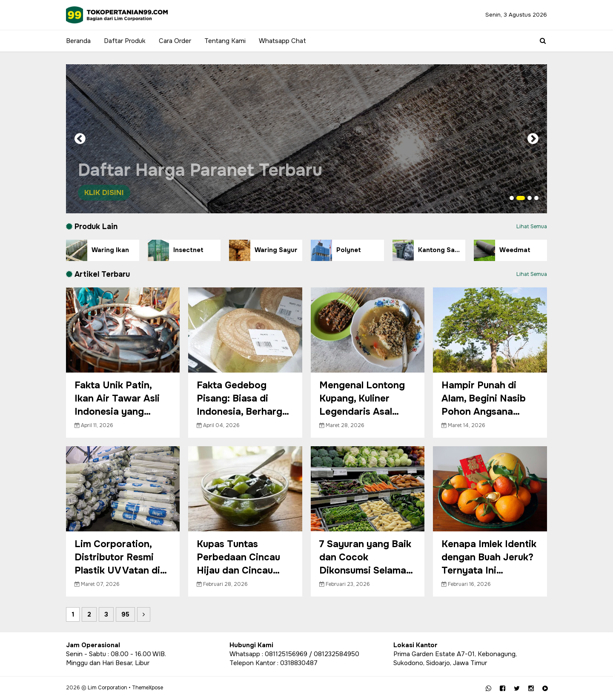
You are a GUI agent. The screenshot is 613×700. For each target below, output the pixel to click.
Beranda (78, 41)
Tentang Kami (225, 41)
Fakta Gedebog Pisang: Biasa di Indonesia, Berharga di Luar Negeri (242, 399)
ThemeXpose (148, 688)
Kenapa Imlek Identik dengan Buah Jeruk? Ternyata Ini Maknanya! (489, 558)
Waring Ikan (97, 250)
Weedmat (502, 250)
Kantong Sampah (429, 250)
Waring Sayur (263, 250)
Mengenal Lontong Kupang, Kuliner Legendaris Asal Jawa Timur (362, 399)
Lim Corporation (107, 688)
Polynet (336, 250)
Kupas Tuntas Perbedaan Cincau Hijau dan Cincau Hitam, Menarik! (238, 558)
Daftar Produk (125, 41)
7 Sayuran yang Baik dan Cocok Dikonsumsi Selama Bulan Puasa (365, 558)
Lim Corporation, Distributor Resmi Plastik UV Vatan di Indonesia (117, 558)
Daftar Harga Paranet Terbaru (204, 180)
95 (125, 614)
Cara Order (175, 41)
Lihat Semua (532, 227)
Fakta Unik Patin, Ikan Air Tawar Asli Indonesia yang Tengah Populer (117, 399)
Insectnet (176, 250)
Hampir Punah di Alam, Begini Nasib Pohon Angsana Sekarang (484, 399)
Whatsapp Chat (282, 41)
